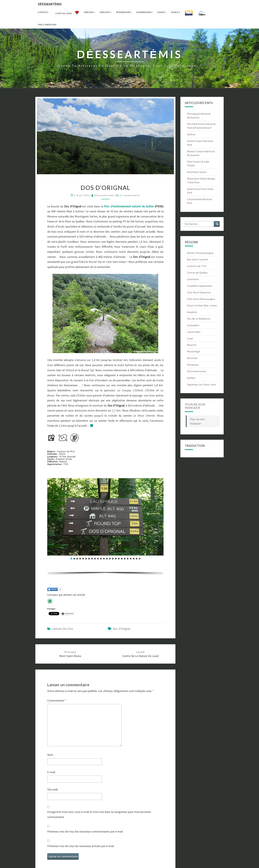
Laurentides (194, 332)
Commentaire (57, 700)
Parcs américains (47, 25)
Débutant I (89, 12)
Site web (53, 789)
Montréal (192, 358)
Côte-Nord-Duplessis (199, 292)
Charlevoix (193, 279)
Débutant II (105, 12)
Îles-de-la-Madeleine (199, 319)
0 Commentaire (130, 195)
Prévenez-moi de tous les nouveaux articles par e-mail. (81, 846)
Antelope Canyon (197, 172)
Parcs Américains (197, 371)
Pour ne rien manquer (195, 406)
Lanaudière (193, 325)
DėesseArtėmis (50, 4)
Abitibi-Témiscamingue (200, 253)
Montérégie (194, 351)
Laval (190, 338)
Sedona (191, 134)
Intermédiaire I (124, 12)
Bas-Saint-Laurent (197, 259)
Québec (191, 378)
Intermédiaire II (144, 12)
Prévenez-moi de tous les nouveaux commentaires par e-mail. (85, 831)
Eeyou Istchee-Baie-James (202, 305)
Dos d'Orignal (121, 629)
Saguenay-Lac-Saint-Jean (201, 384)
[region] (105, 528)
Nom (50, 755)
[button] (71, 559)
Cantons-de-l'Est (62, 629)
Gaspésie (192, 312)
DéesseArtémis (105, 195)
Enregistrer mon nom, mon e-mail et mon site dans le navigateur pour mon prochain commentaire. (99, 814)
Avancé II (175, 12)
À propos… (44, 12)
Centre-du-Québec (197, 273)
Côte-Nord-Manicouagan (201, 299)
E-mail (51, 772)
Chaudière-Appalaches (200, 286)
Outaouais (193, 365)
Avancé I (162, 12)
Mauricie (192, 345)
